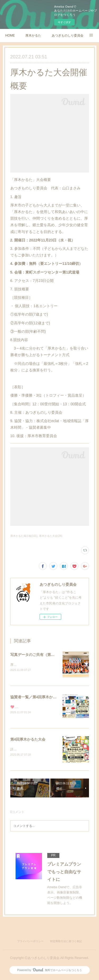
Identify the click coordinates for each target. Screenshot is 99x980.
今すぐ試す (64, 22)
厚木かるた (33, 36)
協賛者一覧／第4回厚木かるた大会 (39, 698)
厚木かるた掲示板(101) (24, 536)
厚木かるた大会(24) (51, 536)
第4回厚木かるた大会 (28, 740)
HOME (10, 36)
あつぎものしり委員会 (68, 36)
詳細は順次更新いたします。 (31, 750)
